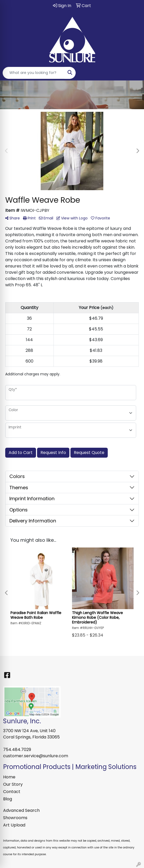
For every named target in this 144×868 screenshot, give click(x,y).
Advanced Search (21, 810)
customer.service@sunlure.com (36, 756)
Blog (8, 799)
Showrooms (15, 818)
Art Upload (14, 825)
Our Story (13, 784)
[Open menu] (134, 73)
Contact (12, 792)
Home (9, 777)
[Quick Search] (34, 73)
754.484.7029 (17, 750)
